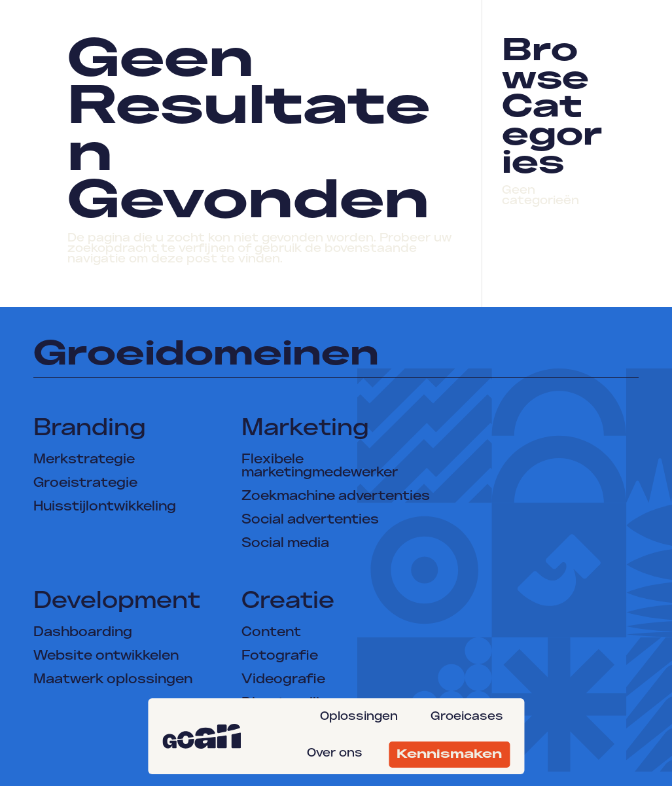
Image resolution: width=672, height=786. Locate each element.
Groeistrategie (85, 484)
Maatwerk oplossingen (113, 680)
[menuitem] (362, 717)
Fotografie (280, 656)
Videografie (283, 680)
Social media (285, 544)
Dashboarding (83, 633)
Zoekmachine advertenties (336, 497)
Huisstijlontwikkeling (105, 507)
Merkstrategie (84, 460)
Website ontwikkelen (106, 656)
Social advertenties (310, 520)
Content (271, 633)
